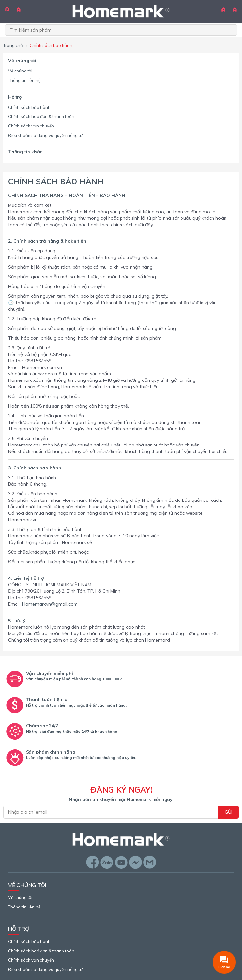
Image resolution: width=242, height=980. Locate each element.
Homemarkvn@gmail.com (50, 604)
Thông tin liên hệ (24, 80)
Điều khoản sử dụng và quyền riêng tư (45, 135)
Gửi (229, 812)
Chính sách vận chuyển (31, 126)
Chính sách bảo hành (29, 107)
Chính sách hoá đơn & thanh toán (41, 116)
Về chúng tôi (20, 71)
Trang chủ (13, 45)
